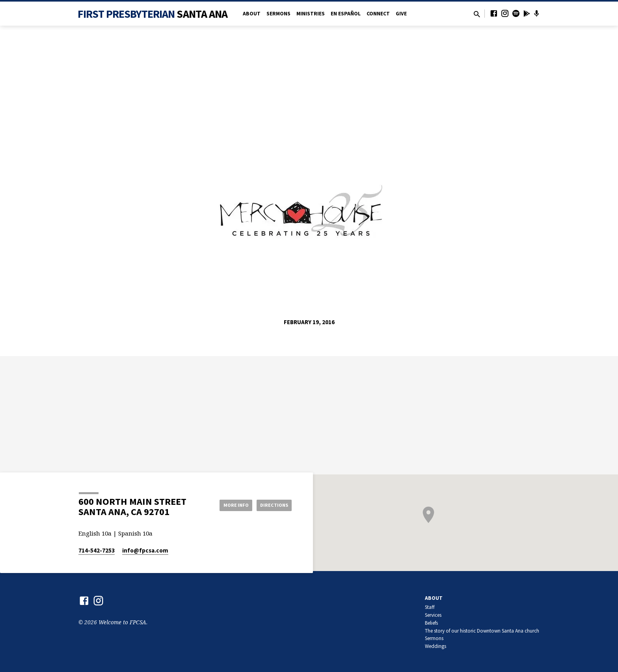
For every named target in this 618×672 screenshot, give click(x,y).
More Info (228, 505)
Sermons (278, 14)
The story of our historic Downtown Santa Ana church (482, 631)
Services (433, 615)
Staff (430, 607)
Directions (272, 505)
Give (401, 14)
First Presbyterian (153, 14)
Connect (378, 14)
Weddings (436, 646)
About (252, 14)
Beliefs (431, 623)
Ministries (311, 14)
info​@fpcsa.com (145, 550)
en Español (346, 14)
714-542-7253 (97, 550)
